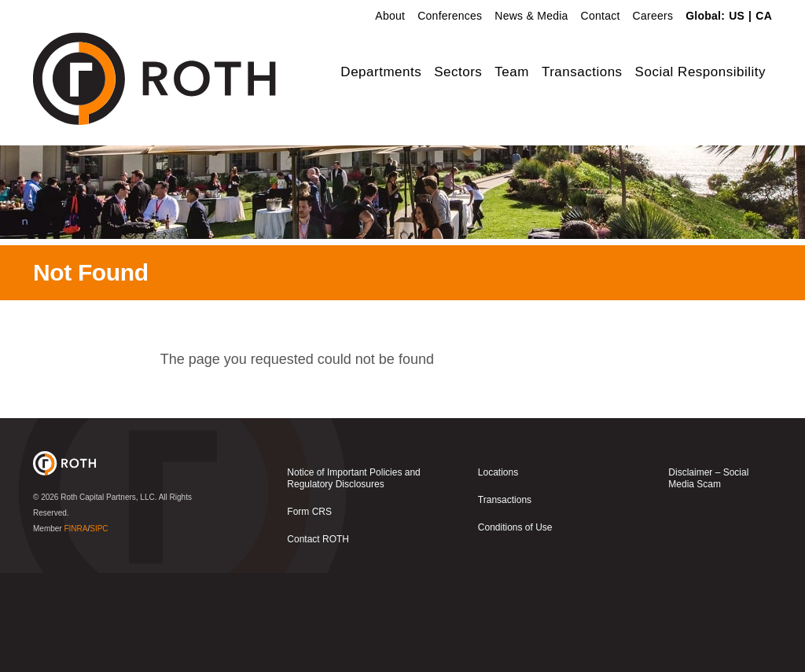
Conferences (450, 16)
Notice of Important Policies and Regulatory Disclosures (353, 577)
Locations (498, 571)
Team (512, 72)
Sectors (458, 72)
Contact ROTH (318, 638)
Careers (653, 16)
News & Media (531, 16)
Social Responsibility (700, 72)
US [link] (737, 16)
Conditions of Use (515, 626)
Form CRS (309, 611)
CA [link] (764, 16)
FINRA (75, 628)
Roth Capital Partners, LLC (108, 596)
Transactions (582, 72)
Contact (601, 16)
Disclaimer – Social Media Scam (708, 577)
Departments (381, 72)
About (390, 16)
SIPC (99, 628)
